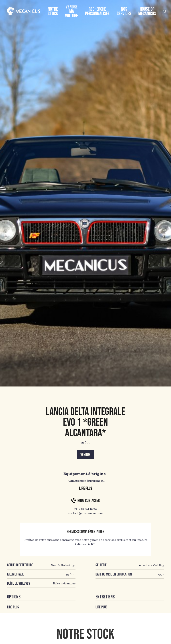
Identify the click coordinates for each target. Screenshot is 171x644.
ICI (93, 544)
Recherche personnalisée (97, 11)
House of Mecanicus (147, 11)
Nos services (124, 11)
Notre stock (53, 11)
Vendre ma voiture (71, 11)
